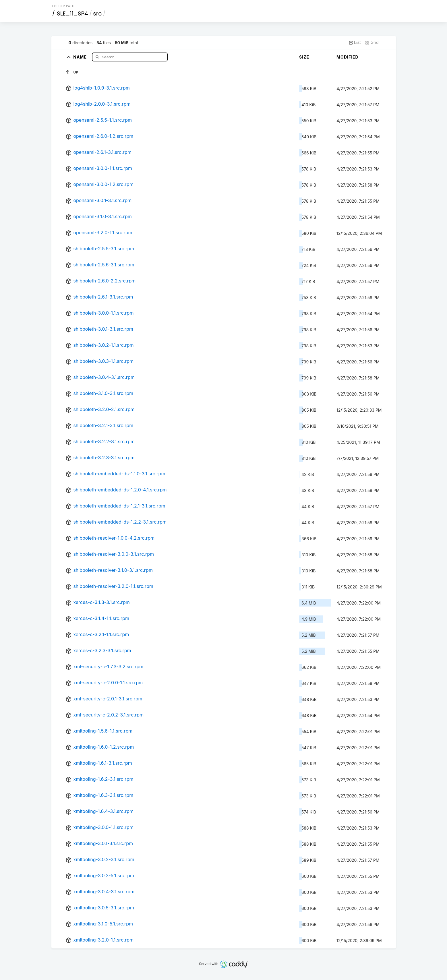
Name (81, 57)
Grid (372, 42)
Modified (348, 57)
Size (304, 57)
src (97, 13)
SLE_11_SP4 (72, 13)
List (355, 42)
